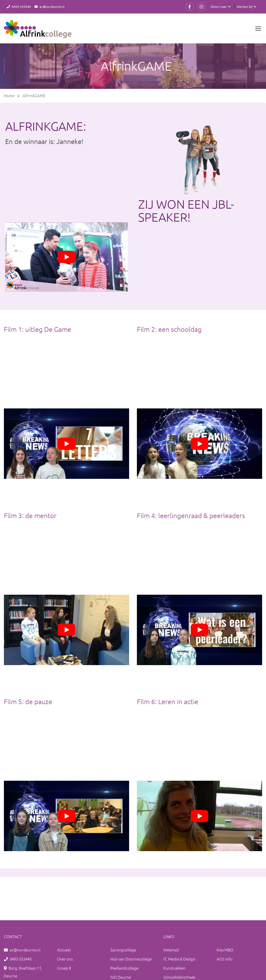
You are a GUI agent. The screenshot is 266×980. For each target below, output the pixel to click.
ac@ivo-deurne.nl (52, 6)
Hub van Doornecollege (131, 959)
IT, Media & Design (179, 959)
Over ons (65, 959)
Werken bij (245, 6)
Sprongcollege (123, 950)
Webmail (171, 950)
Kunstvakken (174, 968)
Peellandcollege (124, 968)
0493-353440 (21, 6)
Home (9, 95)
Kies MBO (225, 950)
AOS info (225, 959)
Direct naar (219, 6)
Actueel (64, 950)
